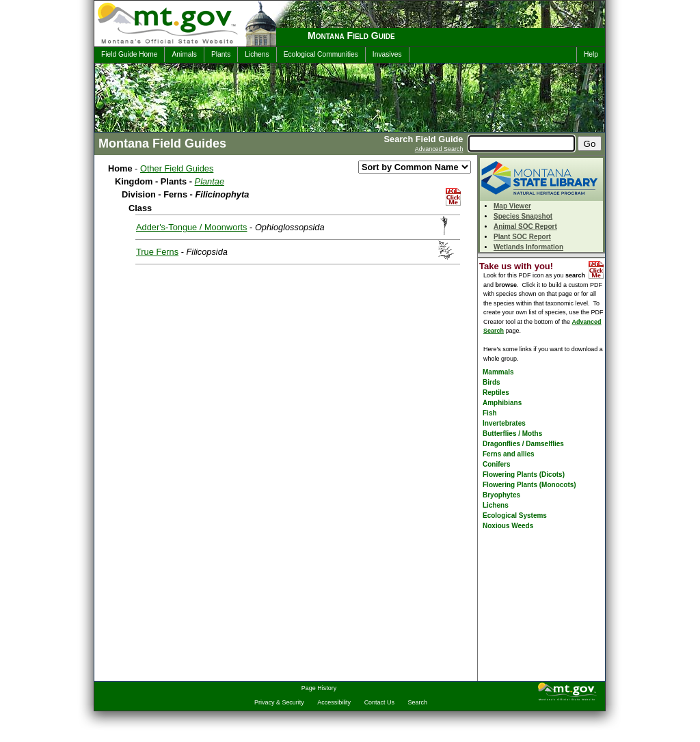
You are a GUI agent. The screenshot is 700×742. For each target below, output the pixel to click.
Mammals (498, 372)
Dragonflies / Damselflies (523, 444)
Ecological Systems (515, 516)
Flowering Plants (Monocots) (529, 485)
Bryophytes (501, 495)
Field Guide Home (129, 54)
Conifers (497, 464)
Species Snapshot (523, 216)
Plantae (210, 181)
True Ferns (157, 252)
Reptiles (496, 393)
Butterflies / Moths (512, 434)
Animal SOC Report (525, 226)
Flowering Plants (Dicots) (524, 475)
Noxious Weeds (508, 526)
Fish (490, 413)
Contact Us (379, 702)
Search (418, 702)
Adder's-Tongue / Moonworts (192, 227)
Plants (221, 54)
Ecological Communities (321, 54)
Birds (492, 382)
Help (591, 54)
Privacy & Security (279, 702)
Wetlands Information (528, 247)
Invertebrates (504, 423)
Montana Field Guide (351, 36)
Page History (319, 688)
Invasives (387, 54)
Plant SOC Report (522, 237)
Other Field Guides (177, 168)
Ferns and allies (509, 454)
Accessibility (334, 702)
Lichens (257, 54)
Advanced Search (439, 149)
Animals (184, 54)
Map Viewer (512, 206)
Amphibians (502, 403)
